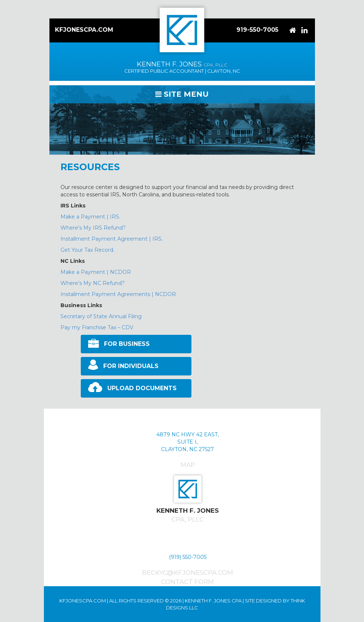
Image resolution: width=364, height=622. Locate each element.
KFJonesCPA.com (84, 30)
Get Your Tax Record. (87, 250)
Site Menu (182, 94)
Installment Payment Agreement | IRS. (112, 239)
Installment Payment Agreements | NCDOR (118, 294)
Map (188, 465)
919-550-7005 (257, 30)
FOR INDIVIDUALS (131, 366)
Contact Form (188, 582)
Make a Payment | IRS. (90, 217)
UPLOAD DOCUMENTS (142, 388)
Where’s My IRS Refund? (93, 228)
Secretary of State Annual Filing (101, 316)
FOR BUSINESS (127, 344)
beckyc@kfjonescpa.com (188, 573)
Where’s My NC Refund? (93, 283)
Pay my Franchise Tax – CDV (97, 327)
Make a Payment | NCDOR (96, 272)
